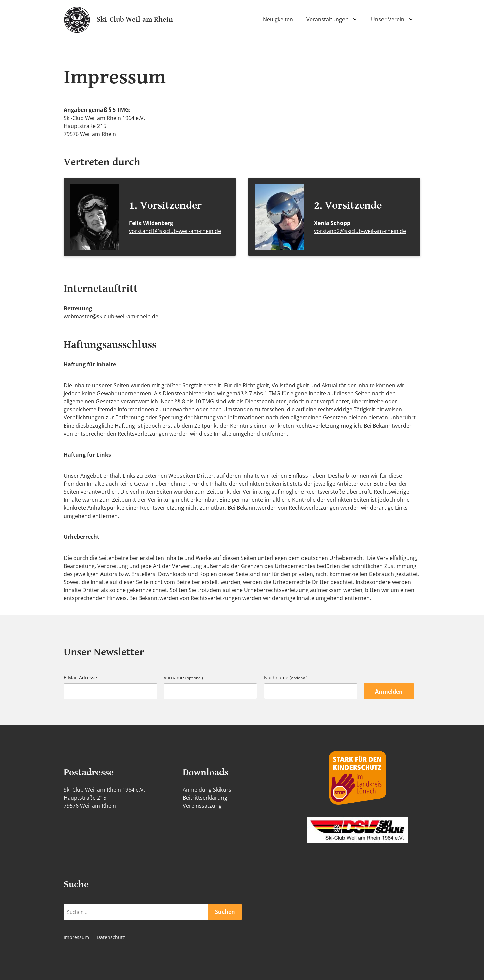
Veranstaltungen (327, 19)
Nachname (286, 678)
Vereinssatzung (202, 806)
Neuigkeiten (278, 19)
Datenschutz (111, 937)
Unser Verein (388, 19)
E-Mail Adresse (80, 678)
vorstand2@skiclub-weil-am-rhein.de (360, 231)
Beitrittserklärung (205, 798)
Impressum (76, 937)
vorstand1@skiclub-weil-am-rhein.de (175, 231)
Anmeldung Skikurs (207, 790)
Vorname (183, 678)
